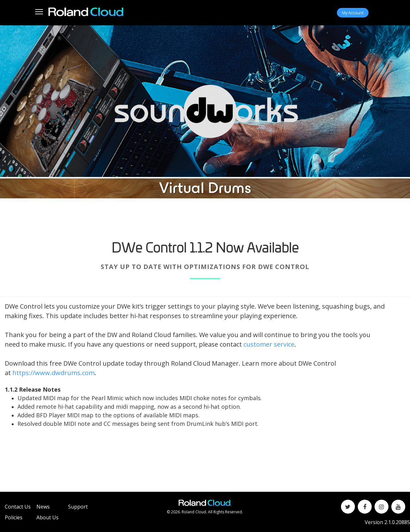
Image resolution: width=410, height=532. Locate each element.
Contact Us (18, 507)
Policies (14, 517)
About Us (47, 517)
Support (78, 507)
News (43, 507)
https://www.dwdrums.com (54, 373)
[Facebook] (365, 507)
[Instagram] (382, 507)
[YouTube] (398, 507)
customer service (269, 344)
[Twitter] (348, 507)
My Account (353, 13)
